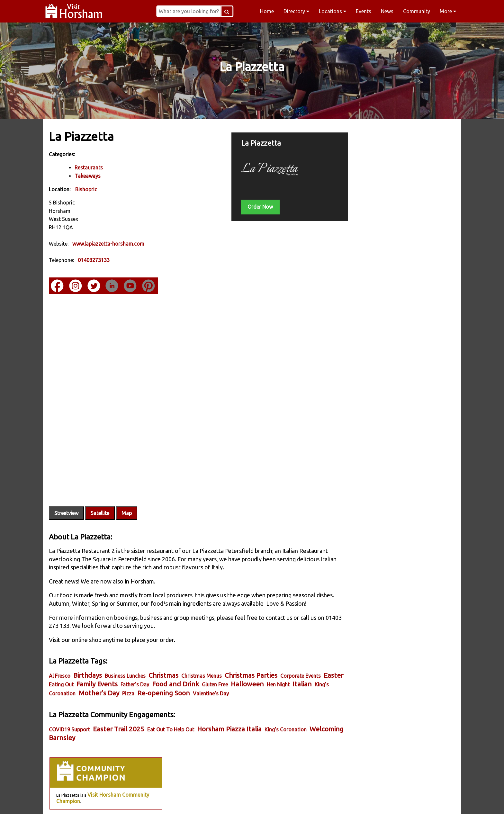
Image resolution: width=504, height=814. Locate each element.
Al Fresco (60, 660)
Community (417, 11)
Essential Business (370, 363)
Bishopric (87, 189)
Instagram (211, 801)
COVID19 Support (70, 714)
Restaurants (89, 167)
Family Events (120, 669)
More (448, 11)
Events (364, 11)
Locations (333, 11)
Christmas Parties (252, 660)
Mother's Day (137, 678)
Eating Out (84, 669)
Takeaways (88, 176)
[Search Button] (236, 11)
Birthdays (88, 660)
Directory (296, 11)
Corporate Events (301, 660)
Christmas (164, 660)
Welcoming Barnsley (81, 722)
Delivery (435, 298)
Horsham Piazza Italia (230, 714)
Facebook (129, 801)
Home (267, 11)
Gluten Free (238, 669)
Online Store (395, 298)
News (387, 11)
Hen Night (301, 669)
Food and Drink (199, 669)
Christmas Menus (202, 660)
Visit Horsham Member (414, 234)
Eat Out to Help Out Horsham (389, 408)
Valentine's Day (249, 678)
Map (127, 498)
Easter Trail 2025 (119, 714)
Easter (59, 669)
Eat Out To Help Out (171, 714)
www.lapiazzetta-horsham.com (109, 244)
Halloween (270, 669)
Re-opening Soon (202, 678)
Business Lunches (126, 660)
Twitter (293, 801)
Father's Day (158, 669)
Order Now (252, 206)
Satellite (101, 498)
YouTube (375, 801)
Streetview (67, 498)
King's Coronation (93, 678)
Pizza (166, 678)
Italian (59, 678)
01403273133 (94, 260)
